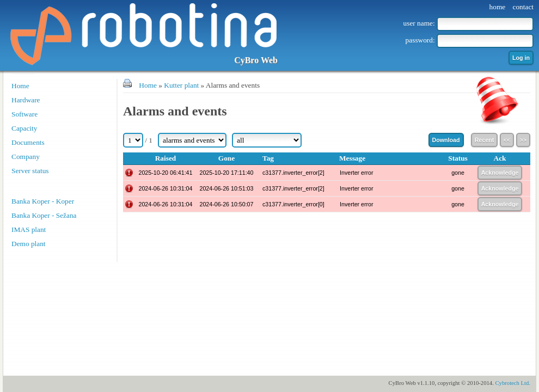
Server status (30, 171)
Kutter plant (181, 85)
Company (26, 157)
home (498, 7)
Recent (485, 140)
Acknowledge (500, 173)
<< (507, 140)
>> (523, 140)
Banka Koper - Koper (43, 201)
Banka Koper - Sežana (44, 215)
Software (24, 114)
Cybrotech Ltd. (513, 383)
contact (523, 7)
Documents (28, 142)
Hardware (26, 100)
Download (446, 140)
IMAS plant (29, 229)
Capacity (24, 128)
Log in (521, 58)
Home (20, 86)
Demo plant (29, 244)
